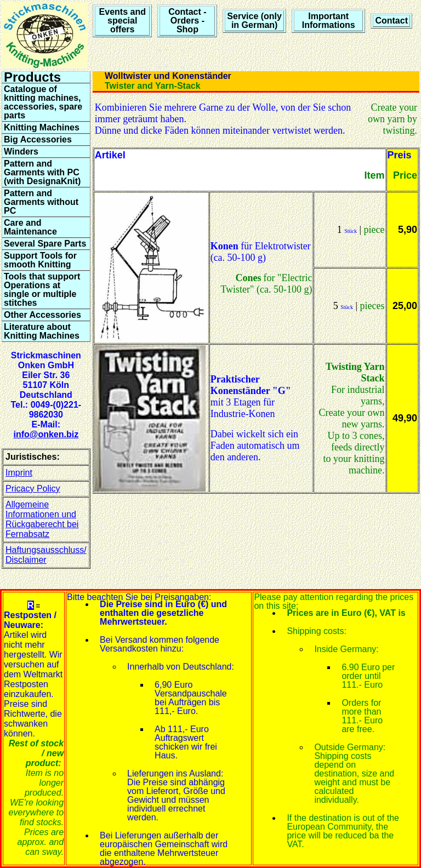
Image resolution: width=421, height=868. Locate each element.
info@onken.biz (46, 434)
